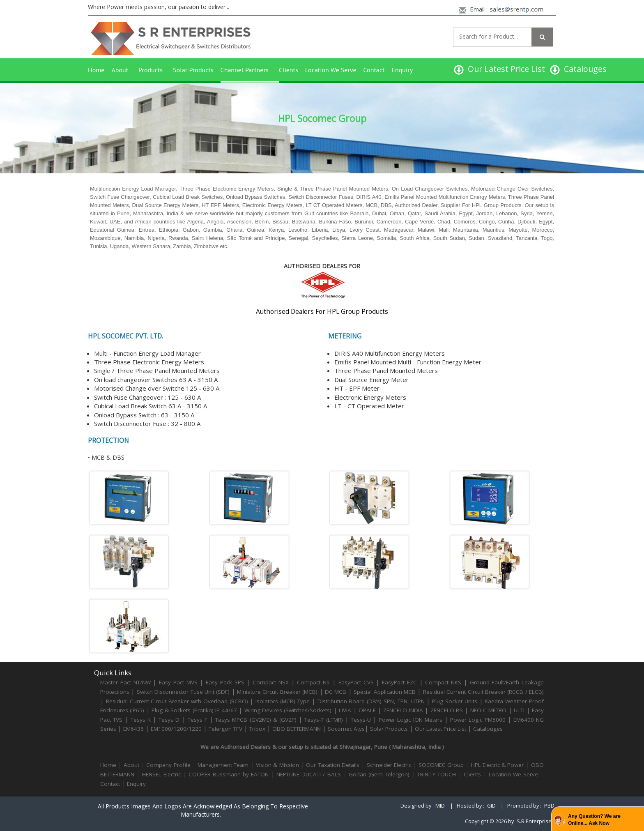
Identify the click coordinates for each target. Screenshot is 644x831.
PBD (549, 806)
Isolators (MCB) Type (283, 701)
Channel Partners (245, 70)
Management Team (223, 765)
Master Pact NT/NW (126, 682)
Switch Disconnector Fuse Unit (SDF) (183, 692)
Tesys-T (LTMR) (324, 720)
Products (151, 70)
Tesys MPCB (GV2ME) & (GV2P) (257, 720)
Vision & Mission (277, 765)
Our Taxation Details (333, 765)
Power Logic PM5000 (478, 720)
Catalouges (488, 729)
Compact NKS (443, 682)
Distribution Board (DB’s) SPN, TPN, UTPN (371, 701)
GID (491, 806)
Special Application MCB (385, 692)
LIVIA (345, 710)
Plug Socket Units (455, 701)
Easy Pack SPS (225, 682)
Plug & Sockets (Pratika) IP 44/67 (194, 710)
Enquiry (402, 70)
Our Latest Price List (440, 729)
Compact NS (313, 682)
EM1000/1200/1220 (176, 729)
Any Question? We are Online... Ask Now (594, 820)
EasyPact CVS (356, 682)
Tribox (257, 729)
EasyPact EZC (399, 682)
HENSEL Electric (161, 774)
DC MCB (336, 692)
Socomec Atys (346, 729)
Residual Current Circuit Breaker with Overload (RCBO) (177, 701)
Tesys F (198, 720)
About (120, 70)
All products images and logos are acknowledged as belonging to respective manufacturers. (203, 810)
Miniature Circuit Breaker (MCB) (277, 692)
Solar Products (193, 70)
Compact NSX (272, 682)
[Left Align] (542, 37)
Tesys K (141, 720)
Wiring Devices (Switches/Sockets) (288, 710)
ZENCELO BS (448, 710)
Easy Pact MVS (178, 682)
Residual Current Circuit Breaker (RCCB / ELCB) (483, 692)
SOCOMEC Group (441, 765)
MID (440, 806)
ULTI (519, 710)
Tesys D (169, 720)
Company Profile (168, 765)
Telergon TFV (225, 729)
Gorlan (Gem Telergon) (379, 774)
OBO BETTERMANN (297, 729)
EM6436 (133, 729)
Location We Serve (331, 70)
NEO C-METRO (488, 710)
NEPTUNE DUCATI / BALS (308, 774)
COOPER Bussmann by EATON (229, 774)
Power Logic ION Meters (411, 720)
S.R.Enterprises (536, 821)
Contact (374, 70)
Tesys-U (361, 720)
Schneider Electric (389, 765)
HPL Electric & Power (498, 765)
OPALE (367, 710)
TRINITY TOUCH (437, 774)
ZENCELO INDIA (403, 710)
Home (96, 70)
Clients (289, 70)
